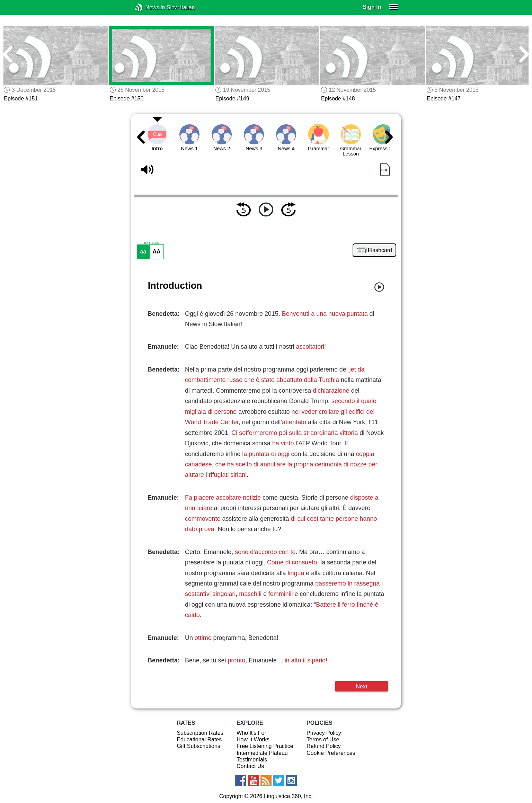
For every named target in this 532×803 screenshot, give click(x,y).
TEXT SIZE (150, 243)
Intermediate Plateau (262, 753)
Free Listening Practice (265, 746)
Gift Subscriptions (198, 746)
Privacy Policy (324, 733)
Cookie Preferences (331, 753)
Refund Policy (324, 746)
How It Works (253, 739)
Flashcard (380, 250)
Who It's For (251, 733)
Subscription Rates (200, 733)
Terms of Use (323, 739)
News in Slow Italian (149, 7)
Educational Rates (199, 739)
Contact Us (250, 766)
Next (361, 686)
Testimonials (252, 760)
